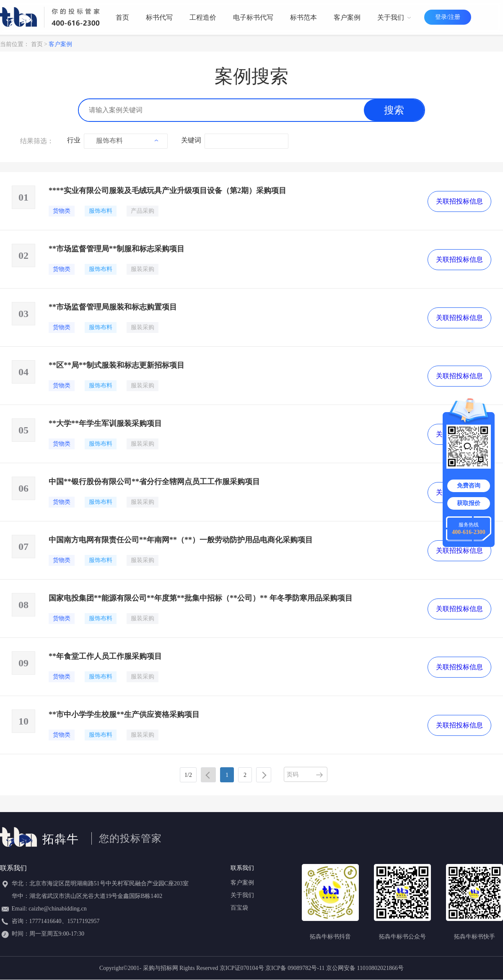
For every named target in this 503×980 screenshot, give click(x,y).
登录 (441, 17)
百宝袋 (239, 908)
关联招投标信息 (459, 201)
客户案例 (347, 17)
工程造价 (203, 17)
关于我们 (394, 17)
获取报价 (469, 503)
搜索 (394, 110)
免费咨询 (469, 486)
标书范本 (303, 17)
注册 (454, 17)
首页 (122, 17)
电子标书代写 (253, 17)
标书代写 (159, 17)
